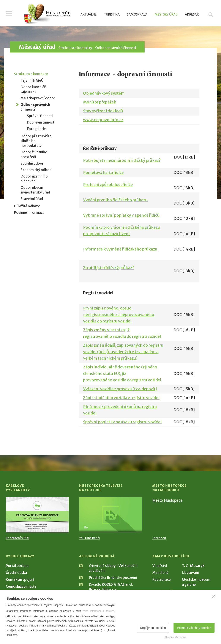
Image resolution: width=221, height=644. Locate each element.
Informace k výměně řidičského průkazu (120, 249)
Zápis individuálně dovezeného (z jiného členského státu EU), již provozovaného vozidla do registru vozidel (122, 374)
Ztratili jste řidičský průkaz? (109, 268)
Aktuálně (88, 14)
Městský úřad (166, 14)
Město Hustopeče (167, 500)
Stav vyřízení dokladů (103, 111)
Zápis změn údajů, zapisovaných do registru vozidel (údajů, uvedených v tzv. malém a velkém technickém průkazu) (123, 352)
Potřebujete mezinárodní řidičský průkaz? (122, 160)
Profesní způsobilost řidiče (108, 185)
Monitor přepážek (100, 102)
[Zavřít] (214, 596)
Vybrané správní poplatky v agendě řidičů (121, 215)
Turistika (112, 14)
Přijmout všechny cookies (194, 628)
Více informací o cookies (99, 611)
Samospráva (137, 14)
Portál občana (17, 566)
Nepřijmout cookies (153, 628)
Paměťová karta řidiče (103, 172)
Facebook (159, 538)
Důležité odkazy (27, 206)
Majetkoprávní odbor (38, 98)
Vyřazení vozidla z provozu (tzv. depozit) (120, 389)
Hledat (211, 14)
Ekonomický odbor (36, 170)
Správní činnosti (40, 116)
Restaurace (162, 579)
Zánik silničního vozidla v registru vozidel (121, 398)
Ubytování (190, 573)
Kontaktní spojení (20, 579)
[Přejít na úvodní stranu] (47, 14)
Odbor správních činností (116, 48)
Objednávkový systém (104, 93)
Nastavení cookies (175, 638)
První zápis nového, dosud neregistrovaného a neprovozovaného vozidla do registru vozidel (119, 315)
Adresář (192, 14)
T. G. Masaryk (193, 566)
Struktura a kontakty (75, 48)
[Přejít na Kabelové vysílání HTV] (37, 515)
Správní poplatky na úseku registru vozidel (122, 422)
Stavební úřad (32, 199)
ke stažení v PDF (18, 538)
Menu (9, 13)
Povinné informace (29, 213)
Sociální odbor (32, 163)
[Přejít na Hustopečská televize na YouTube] (111, 515)
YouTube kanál (90, 538)
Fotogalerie (36, 129)
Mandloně (160, 573)
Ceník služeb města (21, 586)
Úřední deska (16, 573)
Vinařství (160, 566)
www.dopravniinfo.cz (103, 120)
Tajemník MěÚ (32, 80)
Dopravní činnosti (41, 122)
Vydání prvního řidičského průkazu (115, 200)
